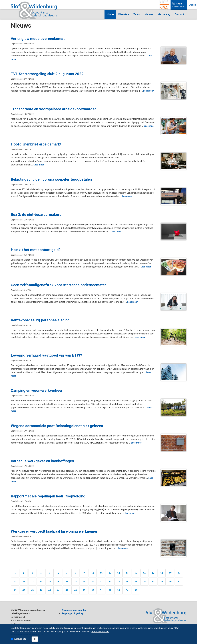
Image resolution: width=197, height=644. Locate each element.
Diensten (124, 14)
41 (15, 590)
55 (136, 590)
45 (50, 590)
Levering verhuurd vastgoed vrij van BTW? (46, 355)
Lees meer (149, 91)
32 (110, 582)
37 (153, 582)
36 (144, 582)
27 (67, 582)
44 (41, 590)
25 (50, 582)
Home (110, 14)
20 (179, 573)
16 (144, 573)
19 (170, 573)
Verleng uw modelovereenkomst (38, 39)
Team (137, 14)
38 (162, 582)
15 (136, 573)
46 (58, 590)
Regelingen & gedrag (72, 613)
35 (136, 582)
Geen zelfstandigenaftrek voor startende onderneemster (58, 285)
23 (32, 582)
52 (110, 590)
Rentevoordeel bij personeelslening (40, 320)
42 (24, 590)
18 (162, 573)
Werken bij (164, 14)
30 (93, 582)
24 (41, 582)
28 (75, 582)
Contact (179, 14)
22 (24, 582)
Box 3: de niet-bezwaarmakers (36, 215)
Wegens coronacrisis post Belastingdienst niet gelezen (57, 426)
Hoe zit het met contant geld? (36, 250)
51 (101, 590)
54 (127, 590)
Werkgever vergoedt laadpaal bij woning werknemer (54, 531)
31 (101, 582)
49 (84, 590)
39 (170, 582)
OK (35, 639)
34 (127, 582)
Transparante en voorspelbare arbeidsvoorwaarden (54, 109)
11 (101, 573)
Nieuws (149, 14)
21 (15, 582)
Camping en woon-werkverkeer (37, 391)
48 (75, 590)
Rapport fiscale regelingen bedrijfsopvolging (48, 496)
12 (110, 573)
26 (58, 582)
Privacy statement (100, 631)
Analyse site (20, 639)
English (192, 5)
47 (67, 590)
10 (93, 573)
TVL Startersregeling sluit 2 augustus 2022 (47, 74)
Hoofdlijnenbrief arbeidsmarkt (36, 144)
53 (119, 590)
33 (119, 582)
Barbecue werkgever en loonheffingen (42, 461)
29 (84, 582)
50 (93, 590)
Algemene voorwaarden (74, 610)
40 (179, 582)
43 (32, 590)
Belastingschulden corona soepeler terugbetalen (51, 179)
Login (179, 5)
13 (119, 573)
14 (127, 573)
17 (153, 573)
